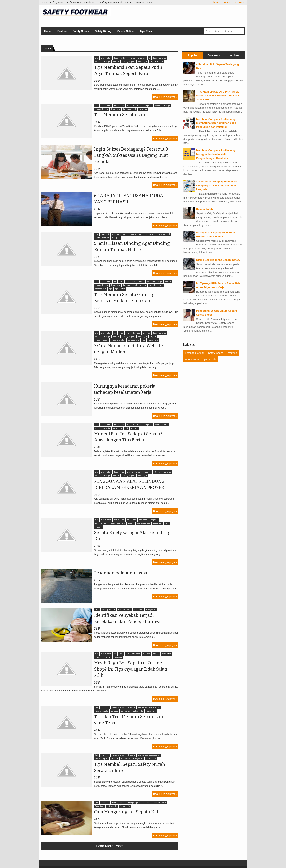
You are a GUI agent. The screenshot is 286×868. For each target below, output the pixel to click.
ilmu (127, 106)
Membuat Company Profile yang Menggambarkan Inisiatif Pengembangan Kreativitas (216, 154)
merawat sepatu (124, 610)
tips (109, 289)
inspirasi (141, 58)
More (238, 2)
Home (48, 31)
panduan (113, 711)
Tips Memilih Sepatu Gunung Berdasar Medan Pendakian (123, 298)
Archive (234, 55)
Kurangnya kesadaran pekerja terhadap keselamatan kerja (124, 389)
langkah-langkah (101, 238)
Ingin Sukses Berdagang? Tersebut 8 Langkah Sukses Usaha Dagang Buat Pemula (130, 155)
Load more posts (110, 846)
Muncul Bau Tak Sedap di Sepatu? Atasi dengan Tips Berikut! (127, 437)
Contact (227, 2)
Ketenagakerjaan (127, 62)
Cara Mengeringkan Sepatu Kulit (127, 812)
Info (122, 58)
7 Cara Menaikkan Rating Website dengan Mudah (127, 349)
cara (96, 58)
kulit (125, 428)
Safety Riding (103, 31)
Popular (193, 55)
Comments (214, 55)
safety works (150, 610)
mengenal (142, 109)
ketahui (114, 62)
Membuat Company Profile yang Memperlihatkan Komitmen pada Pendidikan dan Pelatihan (216, 123)
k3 (148, 58)
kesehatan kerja (158, 58)
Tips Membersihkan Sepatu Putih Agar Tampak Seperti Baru (127, 70)
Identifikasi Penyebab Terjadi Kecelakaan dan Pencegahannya (126, 618)
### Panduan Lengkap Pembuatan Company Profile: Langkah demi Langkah (217, 185)
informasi (130, 58)
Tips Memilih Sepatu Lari (119, 115)
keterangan (141, 62)
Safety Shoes (81, 31)
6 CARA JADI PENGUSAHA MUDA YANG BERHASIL (128, 199)
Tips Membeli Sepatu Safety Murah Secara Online (129, 767)
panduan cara (100, 289)
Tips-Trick (146, 31)
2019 (46, 49)
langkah (125, 285)
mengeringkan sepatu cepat (148, 707)
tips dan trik (119, 289)
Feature (62, 31)
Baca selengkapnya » (165, 97)
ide (121, 106)
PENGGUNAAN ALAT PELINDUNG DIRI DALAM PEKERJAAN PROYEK (128, 484)
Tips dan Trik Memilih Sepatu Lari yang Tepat (128, 720)
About (215, 2)
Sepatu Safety (205, 209)
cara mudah (105, 58)
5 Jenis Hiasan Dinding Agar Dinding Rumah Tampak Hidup (131, 246)
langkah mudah (155, 62)
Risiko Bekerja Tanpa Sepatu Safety (218, 260)
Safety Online (126, 31)
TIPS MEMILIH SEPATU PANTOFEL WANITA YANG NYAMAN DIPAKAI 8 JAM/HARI (218, 96)
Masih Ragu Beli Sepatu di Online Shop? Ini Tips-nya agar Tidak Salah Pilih (130, 669)
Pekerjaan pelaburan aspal (120, 573)
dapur (115, 58)
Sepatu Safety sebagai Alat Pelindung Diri (131, 536)
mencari (107, 657)
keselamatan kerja (101, 62)
